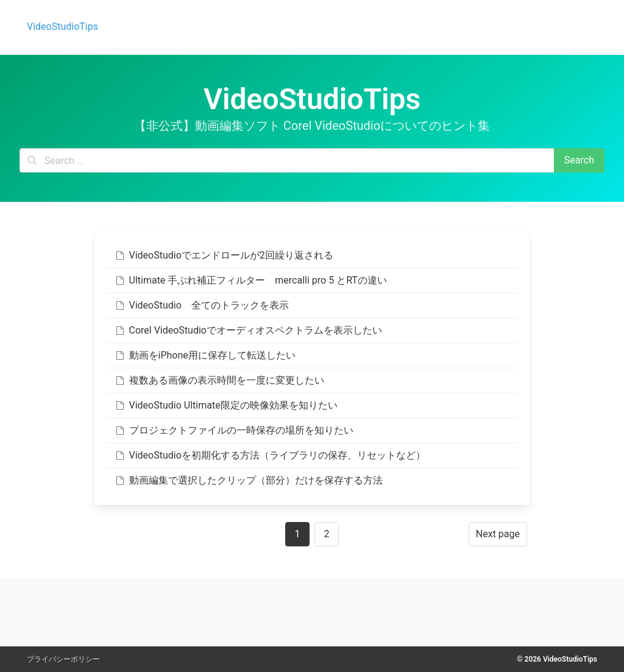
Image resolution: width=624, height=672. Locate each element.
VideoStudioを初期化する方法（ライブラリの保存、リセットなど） (270, 455)
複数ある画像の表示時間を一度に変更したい (219, 380)
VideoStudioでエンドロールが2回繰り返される (224, 255)
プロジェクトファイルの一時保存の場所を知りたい (234, 430)
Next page (498, 534)
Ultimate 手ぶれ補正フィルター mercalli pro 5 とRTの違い (250, 280)
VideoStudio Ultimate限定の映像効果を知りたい (226, 405)
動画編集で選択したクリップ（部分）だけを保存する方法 (248, 480)
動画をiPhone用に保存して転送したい (205, 355)
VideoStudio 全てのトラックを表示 (201, 305)
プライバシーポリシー (63, 659)
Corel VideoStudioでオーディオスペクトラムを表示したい (248, 330)
